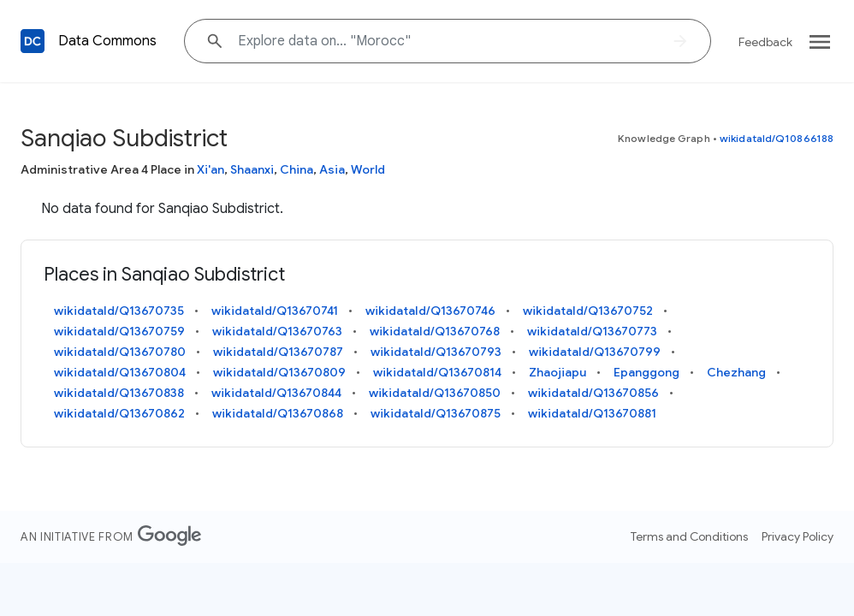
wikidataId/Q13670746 (430, 311)
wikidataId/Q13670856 (593, 393)
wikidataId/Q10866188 (777, 138)
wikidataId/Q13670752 (588, 311)
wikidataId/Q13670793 (436, 352)
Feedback (765, 42)
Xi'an (211, 169)
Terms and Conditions (689, 536)
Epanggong (646, 372)
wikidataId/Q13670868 (278, 413)
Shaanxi (252, 169)
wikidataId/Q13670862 (119, 413)
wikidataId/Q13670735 (119, 311)
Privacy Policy (798, 536)
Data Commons (107, 41)
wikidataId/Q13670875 (436, 413)
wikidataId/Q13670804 (120, 372)
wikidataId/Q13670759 (119, 331)
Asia (332, 169)
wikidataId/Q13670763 (277, 331)
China (297, 169)
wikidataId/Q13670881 (592, 413)
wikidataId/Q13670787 (278, 352)
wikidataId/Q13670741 (275, 311)
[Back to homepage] (33, 41)
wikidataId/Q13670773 (592, 331)
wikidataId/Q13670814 (437, 372)
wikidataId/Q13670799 (595, 352)
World (368, 169)
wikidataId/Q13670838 (119, 393)
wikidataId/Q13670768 (435, 331)
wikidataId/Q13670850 (435, 393)
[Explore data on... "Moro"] (448, 41)
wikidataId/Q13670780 (120, 352)
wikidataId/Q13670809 (279, 372)
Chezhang (736, 372)
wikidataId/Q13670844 (276, 393)
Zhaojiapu (557, 372)
